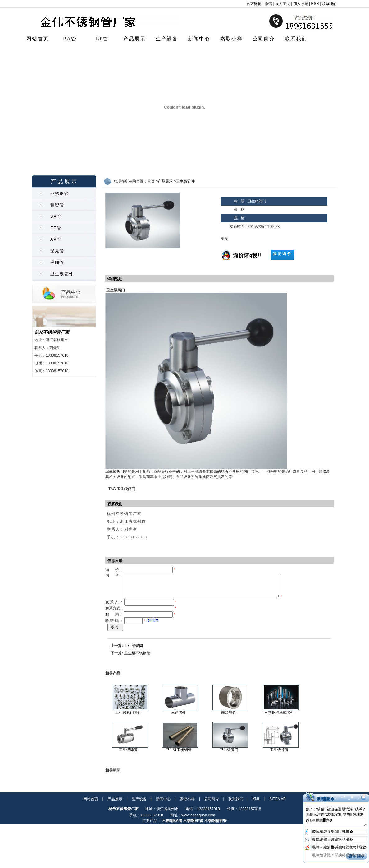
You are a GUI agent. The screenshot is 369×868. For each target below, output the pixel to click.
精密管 (57, 205)
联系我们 (329, 4)
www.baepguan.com (198, 820)
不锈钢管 (60, 193)
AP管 (56, 239)
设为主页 (283, 4)
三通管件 (179, 717)
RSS (315, 4)
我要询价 (282, 254)
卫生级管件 (62, 274)
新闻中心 (199, 39)
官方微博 (254, 4)
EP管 (102, 39)
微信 (268, 4)
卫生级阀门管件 (128, 717)
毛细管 (57, 262)
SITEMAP (278, 804)
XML (256, 804)
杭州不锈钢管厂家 (52, 332)
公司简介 (264, 39)
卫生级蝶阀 (134, 650)
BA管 (70, 39)
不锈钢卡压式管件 (279, 717)
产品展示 (134, 39)
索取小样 (231, 39)
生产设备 (167, 39)
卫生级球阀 (128, 754)
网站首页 (38, 39)
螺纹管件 (229, 717)
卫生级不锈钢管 (137, 658)
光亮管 (57, 251)
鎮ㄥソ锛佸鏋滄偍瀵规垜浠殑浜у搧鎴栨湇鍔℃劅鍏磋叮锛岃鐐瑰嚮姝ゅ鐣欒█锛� (336, 821)
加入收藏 (301, 4)
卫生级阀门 (126, 489)
